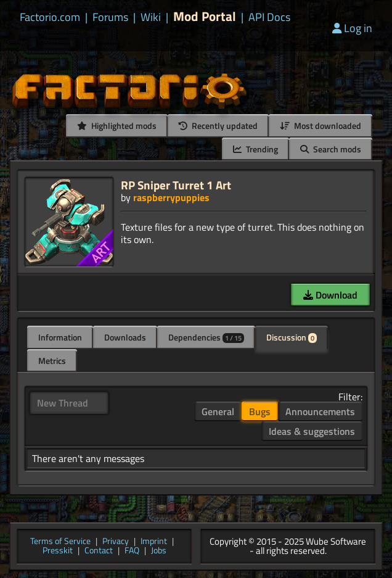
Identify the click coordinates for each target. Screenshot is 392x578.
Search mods (331, 149)
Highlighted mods (117, 126)
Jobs (159, 551)
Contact (99, 551)
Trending (255, 149)
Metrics (52, 361)
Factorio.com (50, 17)
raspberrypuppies (171, 197)
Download (330, 295)
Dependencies (206, 337)
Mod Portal (205, 16)
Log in (352, 28)
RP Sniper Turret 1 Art (176, 185)
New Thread (63, 403)
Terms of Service (60, 542)
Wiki (151, 17)
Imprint (154, 542)
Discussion (292, 337)
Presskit (58, 551)
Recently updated (218, 126)
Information (60, 337)
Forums (110, 17)
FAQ (132, 551)
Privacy (116, 542)
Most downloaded (321, 126)
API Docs (269, 17)
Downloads (125, 337)
